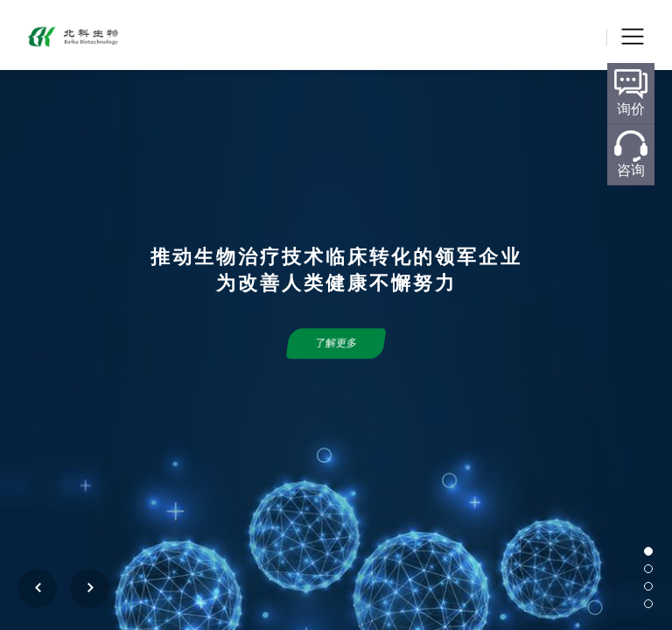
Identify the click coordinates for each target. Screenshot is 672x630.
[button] (648, 551)
